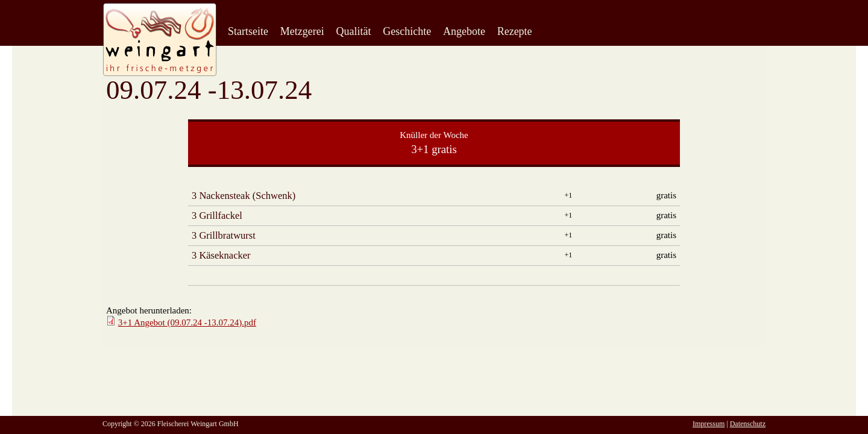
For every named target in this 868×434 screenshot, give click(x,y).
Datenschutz (748, 424)
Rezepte (515, 31)
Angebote (464, 31)
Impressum (709, 424)
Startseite (248, 31)
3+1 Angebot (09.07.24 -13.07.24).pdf (187, 322)
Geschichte (407, 31)
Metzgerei (302, 31)
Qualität (353, 31)
